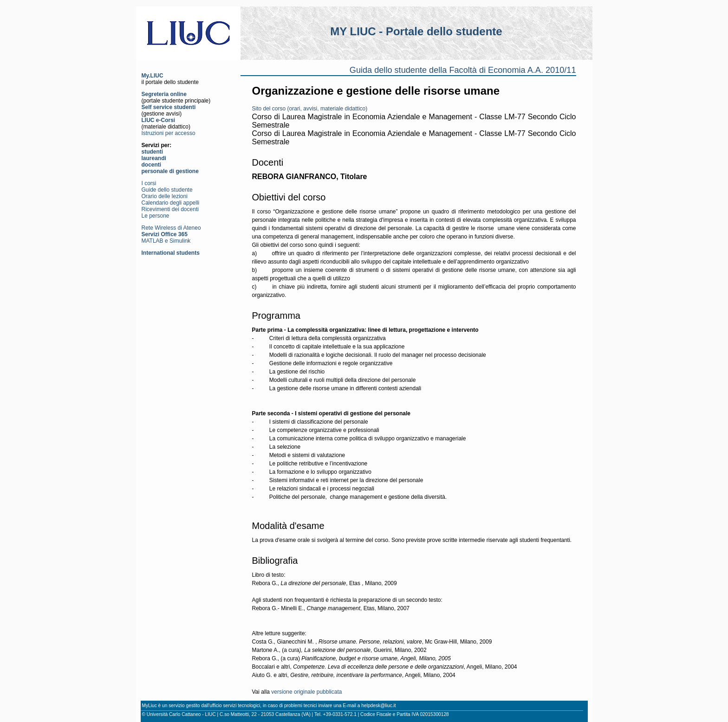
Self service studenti (169, 107)
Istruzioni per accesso (169, 133)
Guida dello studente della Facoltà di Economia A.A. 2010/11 (463, 70)
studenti (153, 152)
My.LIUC (153, 76)
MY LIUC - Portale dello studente (416, 31)
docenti (152, 165)
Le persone (156, 216)
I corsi (149, 183)
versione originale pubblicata (306, 692)
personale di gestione (170, 171)
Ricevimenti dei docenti (170, 209)
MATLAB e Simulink (166, 241)
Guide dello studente (167, 190)
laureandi (154, 158)
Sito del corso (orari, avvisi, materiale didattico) (310, 109)
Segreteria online (164, 94)
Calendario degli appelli (171, 203)
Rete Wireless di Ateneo (171, 228)
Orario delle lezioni (165, 196)
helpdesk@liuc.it (378, 706)
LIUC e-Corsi (159, 120)
